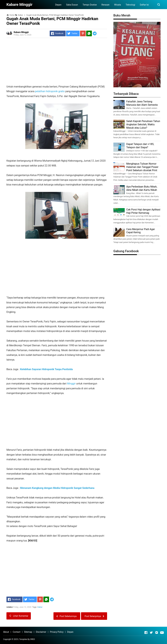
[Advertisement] (57, 62)
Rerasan (105, 5)
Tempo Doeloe (90, 5)
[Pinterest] (83, 33)
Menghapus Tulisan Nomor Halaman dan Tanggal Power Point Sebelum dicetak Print (142, 167)
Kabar (40, 607)
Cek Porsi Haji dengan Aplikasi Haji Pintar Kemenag (143, 211)
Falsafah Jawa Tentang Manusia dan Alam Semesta (142, 103)
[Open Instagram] (157, 633)
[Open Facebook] (146, 633)
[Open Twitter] (151, 633)
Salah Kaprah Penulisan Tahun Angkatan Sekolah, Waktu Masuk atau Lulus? (143, 124)
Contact (17, 632)
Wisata (118, 5)
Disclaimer (41, 632)
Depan (58, 5)
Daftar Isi (144, 5)
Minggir (72, 384)
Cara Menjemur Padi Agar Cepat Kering (141, 231)
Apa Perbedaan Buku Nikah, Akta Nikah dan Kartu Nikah (142, 188)
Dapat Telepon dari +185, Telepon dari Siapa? (140, 146)
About (6, 632)
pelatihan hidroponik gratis (50, 91)
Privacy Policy (57, 632)
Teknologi (130, 5)
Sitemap (28, 632)
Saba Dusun (72, 5)
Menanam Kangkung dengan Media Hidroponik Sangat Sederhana (57, 488)
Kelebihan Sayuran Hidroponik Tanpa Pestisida (46, 369)
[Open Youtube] (162, 633)
